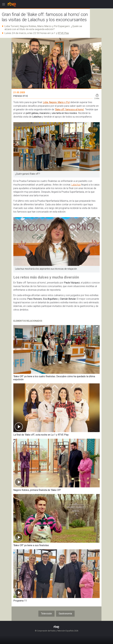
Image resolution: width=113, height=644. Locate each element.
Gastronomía (65, 614)
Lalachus (76, 185)
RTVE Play (63, 33)
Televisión (46, 614)
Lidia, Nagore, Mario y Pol (56, 102)
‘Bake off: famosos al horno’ (69, 109)
